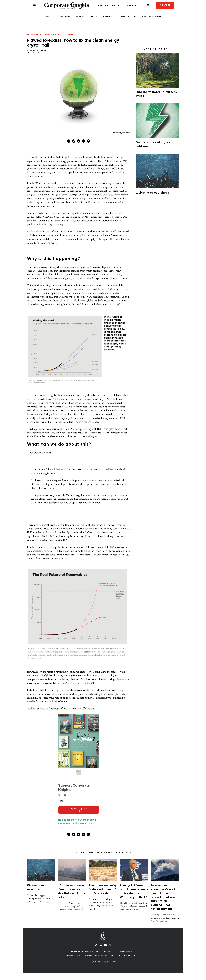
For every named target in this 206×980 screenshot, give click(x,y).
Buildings (108, 17)
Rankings (118, 5)
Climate (49, 17)
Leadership (64, 17)
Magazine (133, 5)
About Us (103, 5)
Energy (94, 17)
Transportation (128, 17)
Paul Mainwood (38, 50)
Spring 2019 (59, 34)
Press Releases (126, 958)
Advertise (109, 958)
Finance (80, 17)
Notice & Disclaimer (128, 962)
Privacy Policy (73, 962)
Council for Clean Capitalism (99, 962)
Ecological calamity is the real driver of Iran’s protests (103, 896)
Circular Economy (152, 17)
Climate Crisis (34, 34)
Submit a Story (92, 958)
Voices (70, 34)
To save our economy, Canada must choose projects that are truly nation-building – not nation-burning (164, 904)
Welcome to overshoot (152, 193)
